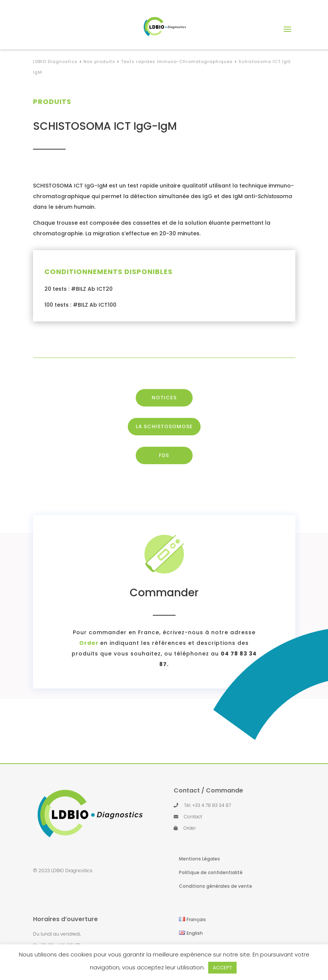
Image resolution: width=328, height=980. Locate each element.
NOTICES (164, 415)
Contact (193, 817)
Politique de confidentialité (211, 872)
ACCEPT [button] (222, 968)
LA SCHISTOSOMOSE (164, 444)
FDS (164, 472)
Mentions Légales (199, 859)
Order (45, 643)
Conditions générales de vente (216, 886)
